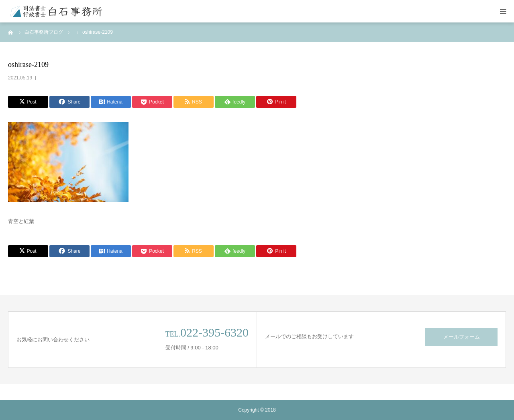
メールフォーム (462, 337)
